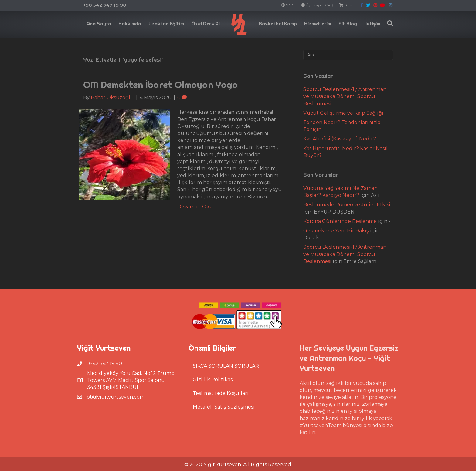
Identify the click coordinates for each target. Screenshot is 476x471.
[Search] (389, 23)
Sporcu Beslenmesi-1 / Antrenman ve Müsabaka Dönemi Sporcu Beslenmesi (345, 96)
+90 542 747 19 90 (105, 5)
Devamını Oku (195, 207)
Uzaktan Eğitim (166, 24)
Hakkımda (130, 24)
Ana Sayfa (99, 24)
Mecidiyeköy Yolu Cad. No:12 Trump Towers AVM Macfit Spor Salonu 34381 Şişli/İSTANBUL (131, 380)
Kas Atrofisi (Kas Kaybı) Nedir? (340, 139)
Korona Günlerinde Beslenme (340, 221)
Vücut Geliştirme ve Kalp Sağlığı (343, 113)
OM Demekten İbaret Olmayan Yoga (161, 85)
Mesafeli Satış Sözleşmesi (224, 407)
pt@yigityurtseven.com (116, 397)
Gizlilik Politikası (213, 380)
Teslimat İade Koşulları (221, 393)
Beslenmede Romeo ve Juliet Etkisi (347, 205)
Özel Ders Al (206, 24)
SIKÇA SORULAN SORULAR (226, 366)
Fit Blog (348, 24)
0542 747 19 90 (104, 363)
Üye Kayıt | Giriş (317, 5)
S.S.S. (288, 5)
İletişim (372, 24)
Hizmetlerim (318, 24)
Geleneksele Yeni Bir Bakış (336, 231)
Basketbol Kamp (278, 24)
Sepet (347, 5)
